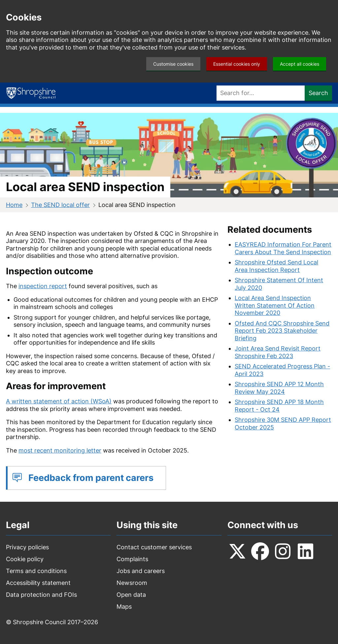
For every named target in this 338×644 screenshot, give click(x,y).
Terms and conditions (36, 571)
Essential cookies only (237, 64)
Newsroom (132, 583)
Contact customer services (154, 547)
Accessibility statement (38, 583)
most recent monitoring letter (60, 450)
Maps (124, 607)
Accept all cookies (300, 64)
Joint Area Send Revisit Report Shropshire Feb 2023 (278, 352)
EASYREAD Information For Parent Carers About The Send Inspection (283, 248)
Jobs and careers (141, 571)
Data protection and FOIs (41, 595)
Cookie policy (25, 559)
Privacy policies (27, 547)
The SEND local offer (60, 205)
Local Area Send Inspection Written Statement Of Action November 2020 (275, 305)
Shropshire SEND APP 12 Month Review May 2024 (279, 388)
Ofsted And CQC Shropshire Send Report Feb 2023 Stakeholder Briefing (282, 331)
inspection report (43, 286)
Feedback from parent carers (91, 478)
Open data (131, 595)
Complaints (132, 559)
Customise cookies (173, 64)
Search (318, 93)
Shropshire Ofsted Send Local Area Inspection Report (276, 266)
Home (14, 205)
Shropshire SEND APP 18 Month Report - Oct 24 (279, 406)
